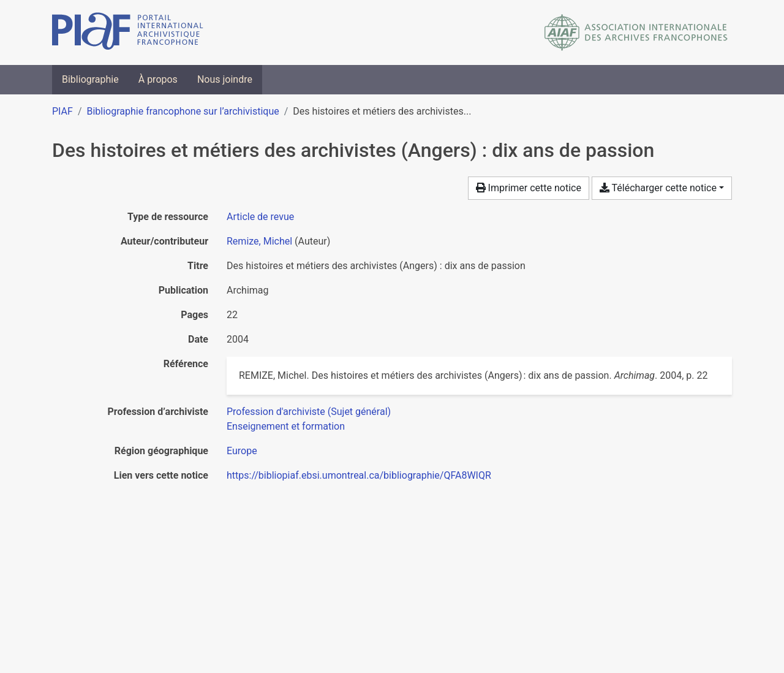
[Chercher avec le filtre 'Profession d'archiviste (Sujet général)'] (309, 412)
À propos (158, 79)
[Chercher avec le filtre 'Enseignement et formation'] (286, 426)
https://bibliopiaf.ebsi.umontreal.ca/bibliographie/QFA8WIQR (359, 475)
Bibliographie (90, 79)
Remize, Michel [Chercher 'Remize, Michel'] (259, 241)
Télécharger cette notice (658, 188)
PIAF (62, 111)
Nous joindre (225, 79)
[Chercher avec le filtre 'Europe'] (242, 451)
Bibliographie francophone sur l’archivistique (183, 111)
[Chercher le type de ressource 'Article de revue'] (260, 217)
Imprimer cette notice (529, 188)
